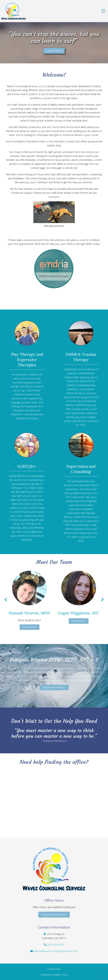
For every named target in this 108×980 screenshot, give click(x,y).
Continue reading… (54, 687)
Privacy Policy (54, 969)
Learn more (54, 51)
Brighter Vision (61, 975)
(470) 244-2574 (56, 945)
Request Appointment (54, 915)
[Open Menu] (103, 11)
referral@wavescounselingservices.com (56, 951)
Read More (30, 627)
